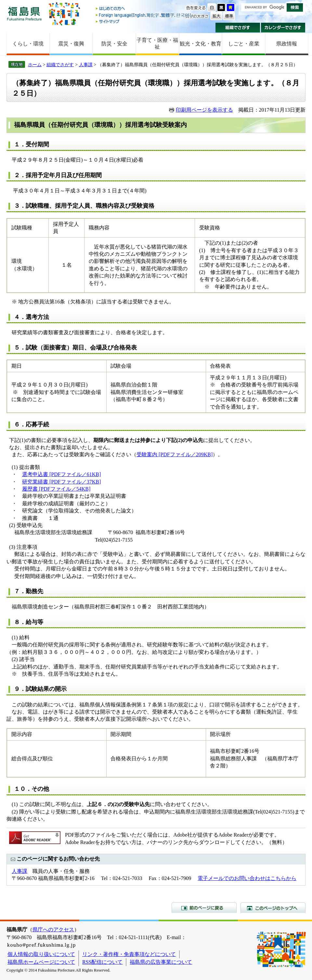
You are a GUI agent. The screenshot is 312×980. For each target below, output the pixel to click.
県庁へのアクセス (53, 930)
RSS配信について (102, 962)
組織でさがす (238, 28)
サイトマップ (144, 21)
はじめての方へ (144, 9)
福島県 (24, 13)
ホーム (35, 65)
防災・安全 (114, 44)
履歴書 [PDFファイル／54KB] (56, 489)
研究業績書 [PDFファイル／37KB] (61, 482)
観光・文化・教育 (201, 44)
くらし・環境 (28, 44)
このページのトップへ (273, 908)
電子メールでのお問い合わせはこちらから (247, 878)
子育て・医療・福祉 (157, 43)
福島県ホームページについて (41, 962)
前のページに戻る (204, 908)
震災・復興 (71, 44)
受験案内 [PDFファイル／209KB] (175, 454)
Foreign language (144, 15)
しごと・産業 (244, 44)
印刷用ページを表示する (204, 110)
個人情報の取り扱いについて (41, 954)
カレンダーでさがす (283, 28)
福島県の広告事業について (161, 962)
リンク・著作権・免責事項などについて (129, 954)
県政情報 (287, 44)
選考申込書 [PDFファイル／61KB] (61, 474)
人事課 (86, 65)
